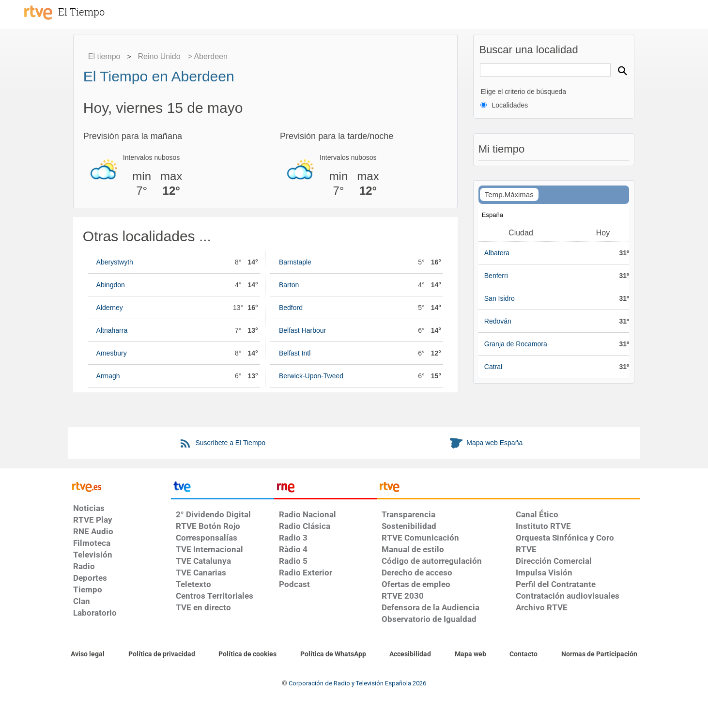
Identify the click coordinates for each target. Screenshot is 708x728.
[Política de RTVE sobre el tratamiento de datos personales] (162, 654)
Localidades (510, 105)
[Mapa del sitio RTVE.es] (470, 654)
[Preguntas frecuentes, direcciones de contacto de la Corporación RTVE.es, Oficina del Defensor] (523, 654)
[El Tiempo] (92, 12)
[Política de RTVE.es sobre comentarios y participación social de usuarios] (599, 654)
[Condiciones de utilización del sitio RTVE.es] (88, 654)
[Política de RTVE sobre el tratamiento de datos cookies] (247, 654)
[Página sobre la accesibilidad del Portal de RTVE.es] (410, 654)
